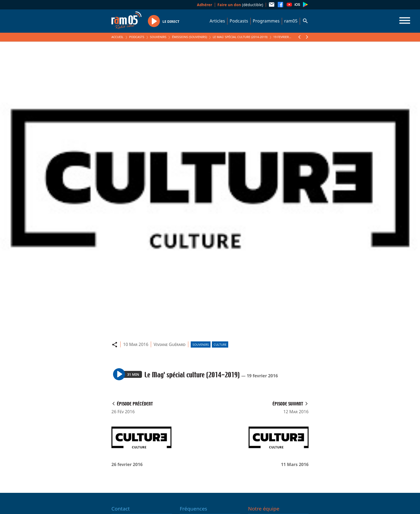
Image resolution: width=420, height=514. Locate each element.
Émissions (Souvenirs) (190, 37)
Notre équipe (264, 509)
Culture (220, 344)
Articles (217, 21)
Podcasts (239, 21)
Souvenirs (158, 37)
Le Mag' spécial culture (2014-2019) (240, 37)
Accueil (117, 37)
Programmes (266, 21)
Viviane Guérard (169, 344)
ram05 (291, 21)
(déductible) (240, 5)
